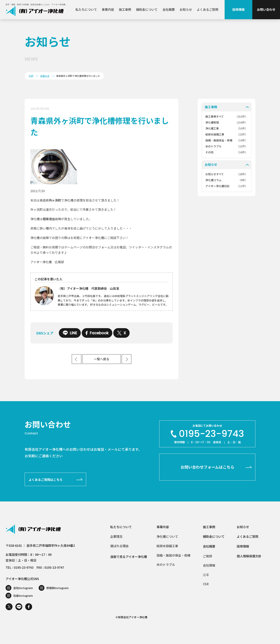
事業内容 (108, 9)
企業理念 (116, 536)
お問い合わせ (266, 9)
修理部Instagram (57, 588)
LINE (70, 333)
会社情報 (209, 565)
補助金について (147, 9)
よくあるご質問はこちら (46, 480)
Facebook (97, 333)
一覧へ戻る (102, 359)
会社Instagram (23, 588)
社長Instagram (23, 596)
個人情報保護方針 (249, 556)
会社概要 (169, 9)
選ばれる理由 (119, 546)
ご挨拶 (207, 556)
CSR (206, 584)
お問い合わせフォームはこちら (207, 467)
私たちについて (86, 9)
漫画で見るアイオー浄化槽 (129, 557)
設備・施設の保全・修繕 (173, 555)
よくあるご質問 (207, 9)
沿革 (206, 575)
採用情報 (238, 9)
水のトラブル (166, 564)
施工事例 (125, 9)
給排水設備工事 (167, 546)
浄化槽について (167, 536)
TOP (31, 76)
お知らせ (186, 9)
